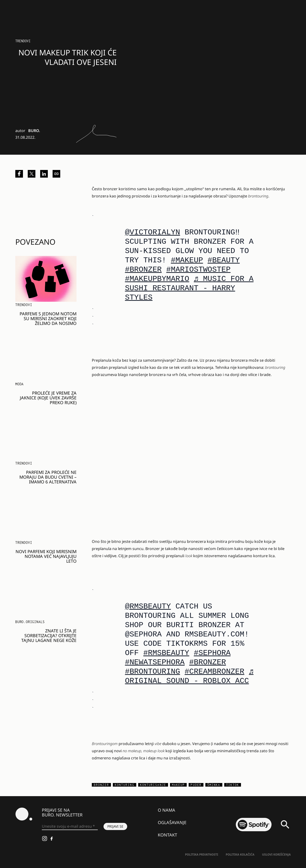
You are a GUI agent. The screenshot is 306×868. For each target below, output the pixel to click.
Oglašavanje (172, 822)
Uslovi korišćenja (276, 855)
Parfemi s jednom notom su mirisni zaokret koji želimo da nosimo (48, 318)
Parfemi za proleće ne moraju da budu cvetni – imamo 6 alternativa (48, 477)
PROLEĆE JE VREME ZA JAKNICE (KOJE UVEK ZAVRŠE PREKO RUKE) (48, 398)
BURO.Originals (30, 622)
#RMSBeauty (166, 653)
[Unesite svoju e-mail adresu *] (70, 826)
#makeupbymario (157, 279)
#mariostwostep (199, 270)
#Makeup (187, 260)
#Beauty (224, 260)
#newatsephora (155, 662)
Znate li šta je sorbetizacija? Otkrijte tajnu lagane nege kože (49, 635)
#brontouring (153, 672)
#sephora (212, 653)
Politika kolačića (240, 855)
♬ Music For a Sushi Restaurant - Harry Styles (189, 288)
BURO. (34, 131)
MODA (19, 384)
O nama (167, 810)
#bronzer (143, 270)
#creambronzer (214, 672)
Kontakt (167, 835)
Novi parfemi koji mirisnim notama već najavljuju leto (46, 556)
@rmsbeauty (148, 606)
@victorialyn (153, 232)
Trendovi (23, 41)
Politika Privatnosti (202, 855)
